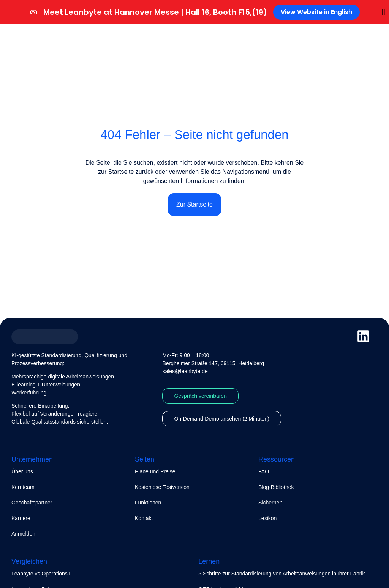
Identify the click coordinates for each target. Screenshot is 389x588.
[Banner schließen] (383, 12)
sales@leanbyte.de (185, 371)
